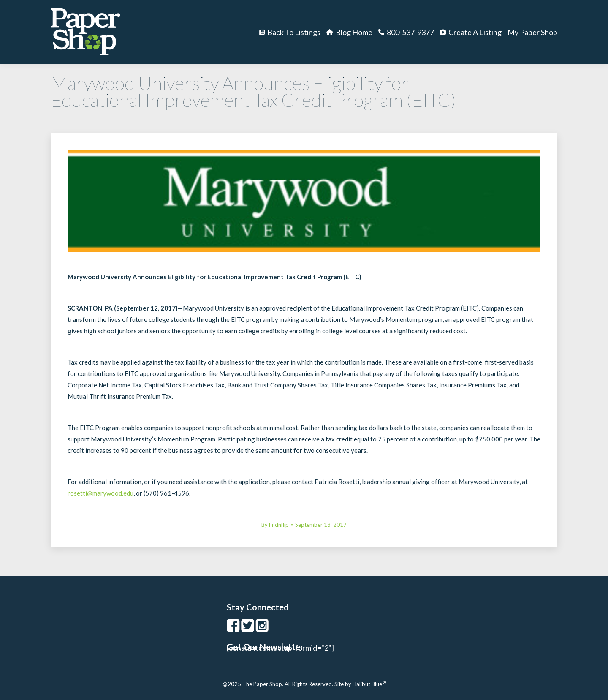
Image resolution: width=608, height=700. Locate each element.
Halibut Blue (369, 684)
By (275, 525)
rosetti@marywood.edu (100, 493)
